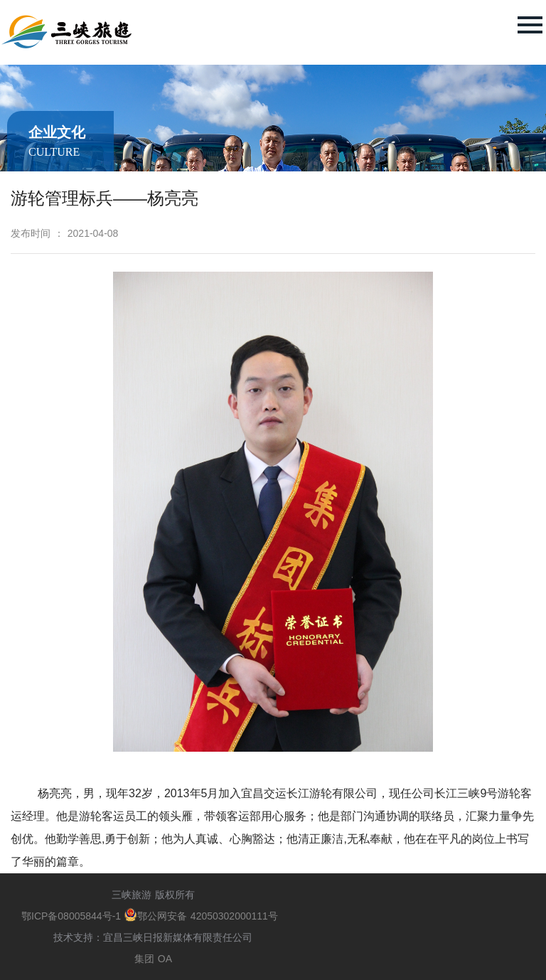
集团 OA (153, 959)
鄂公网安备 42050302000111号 (201, 916)
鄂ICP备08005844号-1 (73, 916)
